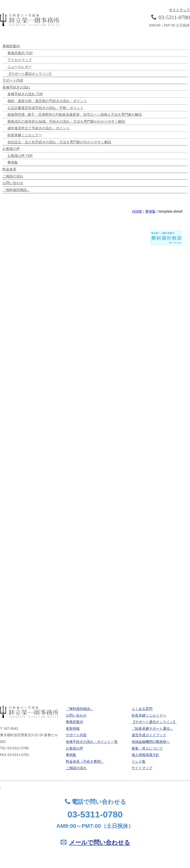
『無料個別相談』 (16, 190)
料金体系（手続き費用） (85, 761)
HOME (137, 211)
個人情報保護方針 (145, 755)
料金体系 (9, 169)
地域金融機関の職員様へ (151, 742)
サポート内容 (13, 80)
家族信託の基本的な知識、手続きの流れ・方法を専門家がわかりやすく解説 (66, 121)
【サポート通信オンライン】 (30, 74)
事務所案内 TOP (20, 53)
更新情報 (73, 728)
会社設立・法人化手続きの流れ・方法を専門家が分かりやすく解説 (59, 142)
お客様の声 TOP (20, 156)
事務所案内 (11, 46)
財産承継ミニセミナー (25, 135)
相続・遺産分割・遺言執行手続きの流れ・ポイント (47, 101)
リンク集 (139, 761)
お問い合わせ (13, 183)
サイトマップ (179, 10)
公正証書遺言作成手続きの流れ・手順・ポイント (46, 108)
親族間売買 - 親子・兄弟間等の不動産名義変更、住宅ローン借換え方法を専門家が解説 (75, 114)
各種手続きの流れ (16, 87)
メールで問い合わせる (100, 842)
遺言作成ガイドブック (149, 735)
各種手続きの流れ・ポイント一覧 (92, 742)
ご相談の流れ (13, 176)
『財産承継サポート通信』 (152, 728)
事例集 (13, 162)
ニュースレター (20, 67)
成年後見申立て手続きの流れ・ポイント (39, 128)
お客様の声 (11, 149)
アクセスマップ (20, 60)
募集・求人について (147, 748)
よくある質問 (142, 709)
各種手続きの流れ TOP (25, 94)
